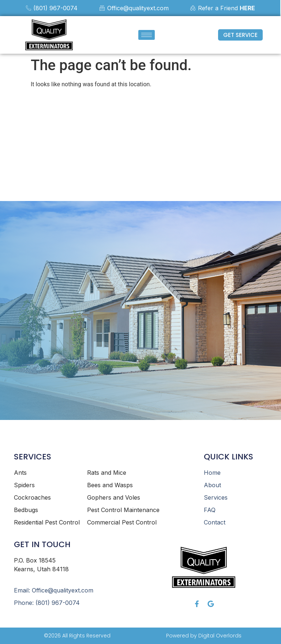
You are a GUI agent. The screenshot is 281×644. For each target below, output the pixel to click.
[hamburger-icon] (147, 35)
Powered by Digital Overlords (204, 636)
